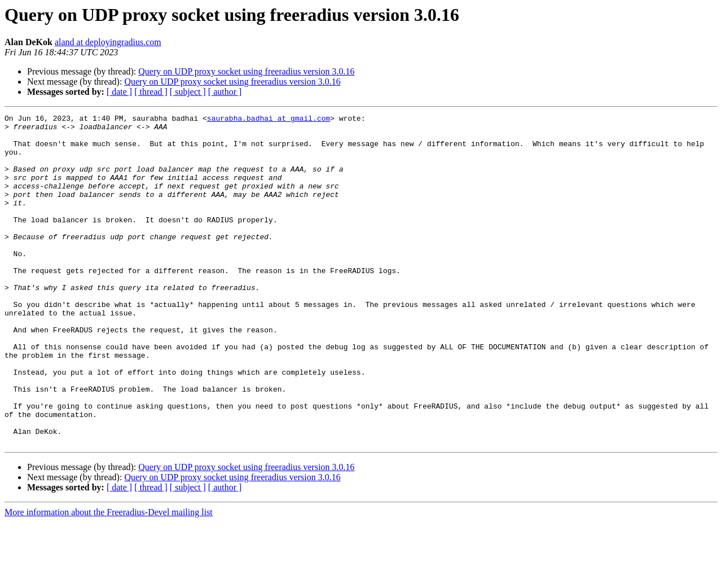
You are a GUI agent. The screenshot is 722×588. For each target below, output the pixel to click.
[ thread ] (151, 92)
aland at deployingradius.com (108, 42)
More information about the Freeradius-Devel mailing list (109, 578)
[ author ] (225, 92)
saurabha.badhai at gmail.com (268, 120)
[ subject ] (188, 92)
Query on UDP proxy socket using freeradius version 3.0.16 (246, 71)
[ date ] (119, 92)
